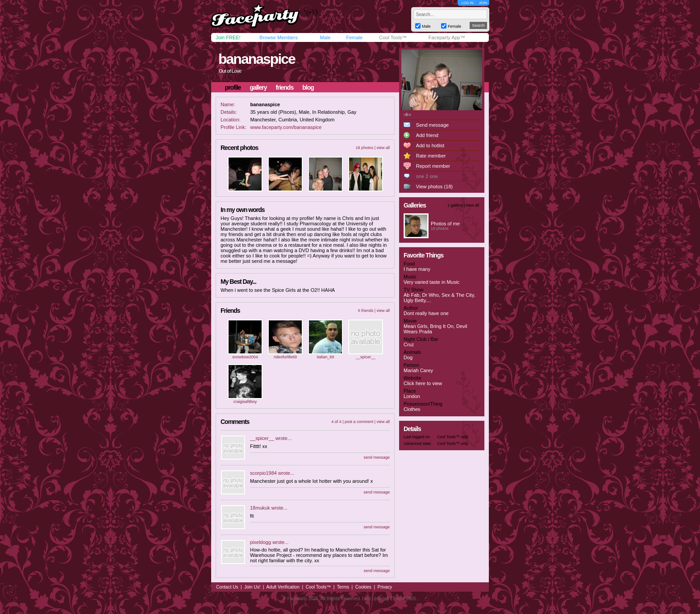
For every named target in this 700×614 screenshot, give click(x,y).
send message (377, 457)
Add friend (427, 135)
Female (354, 37)
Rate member (431, 156)
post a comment (359, 422)
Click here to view (423, 383)
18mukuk (260, 508)
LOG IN (467, 3)
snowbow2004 (245, 357)
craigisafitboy (245, 402)
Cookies (363, 587)
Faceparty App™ (447, 37)
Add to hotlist (430, 145)
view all (383, 148)
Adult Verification (283, 587)
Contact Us (227, 587)
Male (325, 37)
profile (233, 87)
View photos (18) (434, 187)
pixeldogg (260, 542)
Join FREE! (228, 37)
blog (308, 87)
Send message (432, 125)
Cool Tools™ (393, 37)
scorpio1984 (263, 473)
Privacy (385, 587)
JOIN (483, 3)
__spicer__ (366, 357)
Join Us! (252, 587)
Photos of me (445, 224)
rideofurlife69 (285, 357)
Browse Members (279, 37)
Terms (343, 587)
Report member (433, 166)
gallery (258, 87)
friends (285, 87)
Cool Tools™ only (453, 437)
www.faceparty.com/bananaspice (286, 127)
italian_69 (326, 357)
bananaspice (257, 59)
